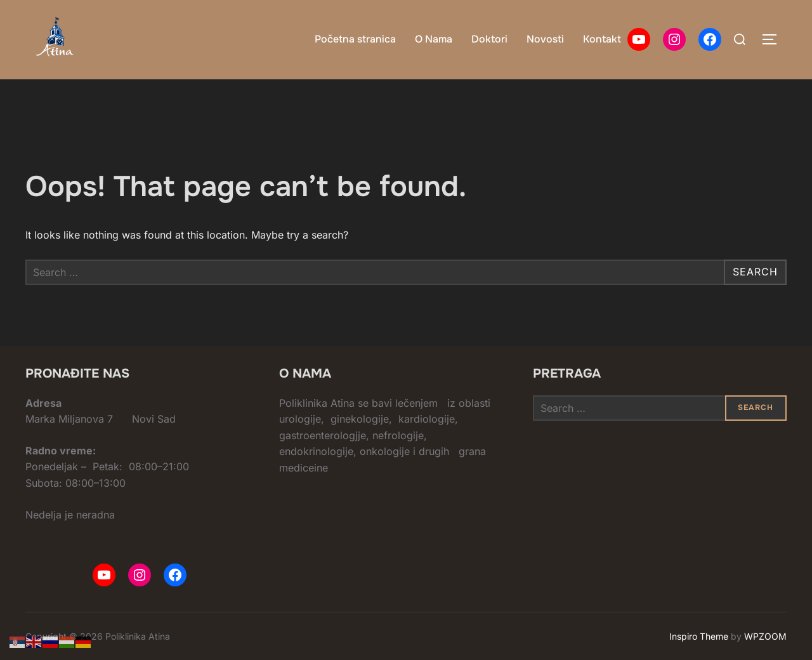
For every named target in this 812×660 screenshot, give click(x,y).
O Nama (434, 39)
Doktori (489, 39)
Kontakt (602, 39)
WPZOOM (765, 636)
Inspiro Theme (699, 636)
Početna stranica (355, 39)
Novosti (545, 39)
